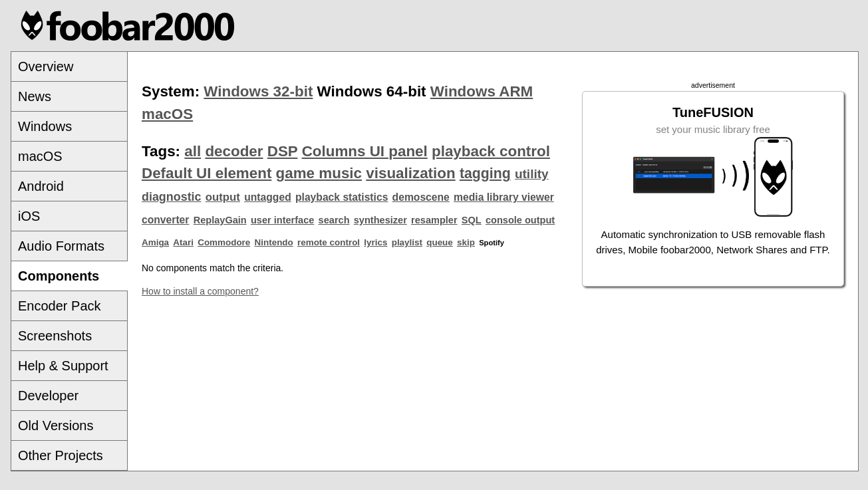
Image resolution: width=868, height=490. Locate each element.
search (334, 220)
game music (319, 173)
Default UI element (207, 173)
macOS (40, 156)
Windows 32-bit (258, 91)
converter (165, 220)
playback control (491, 151)
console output (520, 220)
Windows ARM (482, 91)
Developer (48, 396)
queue (440, 242)
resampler (434, 220)
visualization (410, 173)
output (223, 197)
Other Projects (61, 455)
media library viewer (504, 197)
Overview (46, 66)
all (193, 151)
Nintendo (274, 242)
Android (41, 186)
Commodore (224, 242)
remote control (329, 242)
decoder (234, 151)
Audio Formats (61, 246)
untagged (268, 197)
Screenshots (55, 336)
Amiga (155, 242)
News (35, 96)
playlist (407, 242)
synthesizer (380, 220)
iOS (29, 216)
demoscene (421, 197)
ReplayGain (220, 220)
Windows (45, 126)
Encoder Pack (60, 306)
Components (59, 276)
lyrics (375, 242)
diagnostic (172, 197)
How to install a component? (200, 291)
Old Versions (56, 426)
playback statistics (342, 197)
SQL (472, 220)
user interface (282, 220)
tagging (485, 174)
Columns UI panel (365, 151)
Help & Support (63, 366)
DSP (283, 151)
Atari (183, 242)
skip (466, 242)
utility (532, 174)
